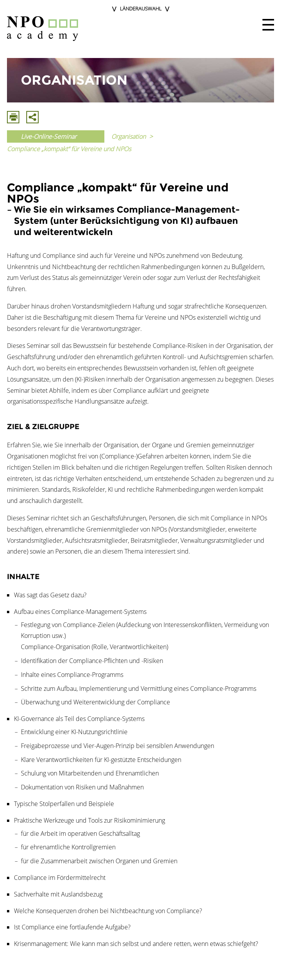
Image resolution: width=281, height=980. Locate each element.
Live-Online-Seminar (49, 136)
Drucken (13, 117)
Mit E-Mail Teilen (32, 117)
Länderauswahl (141, 9)
